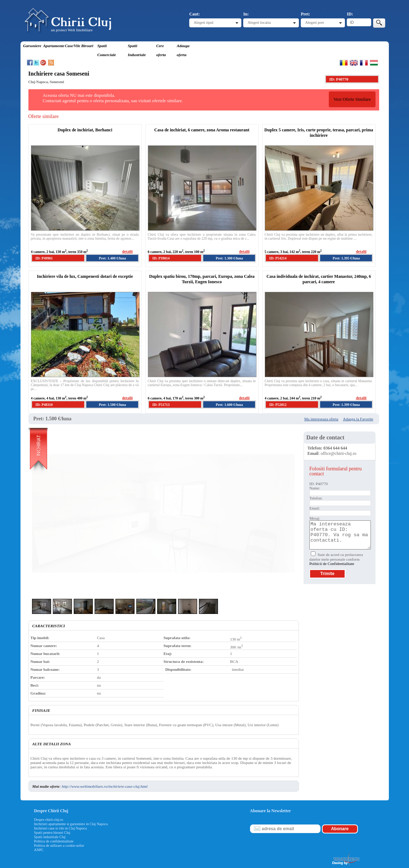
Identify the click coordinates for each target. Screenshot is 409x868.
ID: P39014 (161, 258)
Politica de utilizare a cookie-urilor (59, 846)
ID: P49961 (44, 258)
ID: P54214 (278, 258)
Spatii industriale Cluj (50, 837)
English (354, 63)
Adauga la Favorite (358, 419)
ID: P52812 (278, 405)
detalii (128, 251)
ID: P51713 (161, 405)
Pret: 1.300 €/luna (230, 258)
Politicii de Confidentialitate (332, 564)
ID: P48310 (44, 405)
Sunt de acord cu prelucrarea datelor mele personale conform (336, 559)
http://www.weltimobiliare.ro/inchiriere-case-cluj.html (105, 786)
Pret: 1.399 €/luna (346, 405)
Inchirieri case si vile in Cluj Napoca (61, 828)
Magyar (374, 63)
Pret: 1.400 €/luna (113, 258)
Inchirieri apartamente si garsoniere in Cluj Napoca (71, 824)
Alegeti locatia (259, 22)
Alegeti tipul (203, 22)
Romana (344, 63)
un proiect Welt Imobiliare (72, 30)
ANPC (39, 850)
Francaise (364, 63)
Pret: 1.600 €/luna (230, 405)
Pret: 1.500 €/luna (113, 405)
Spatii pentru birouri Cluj (52, 833)
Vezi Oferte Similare (352, 99)
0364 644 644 (335, 448)
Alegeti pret (314, 22)
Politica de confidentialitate (54, 841)
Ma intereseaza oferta (321, 419)
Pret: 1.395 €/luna (346, 258)
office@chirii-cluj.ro (339, 453)
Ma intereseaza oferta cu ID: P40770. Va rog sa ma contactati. (340, 535)
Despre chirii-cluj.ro (49, 820)
